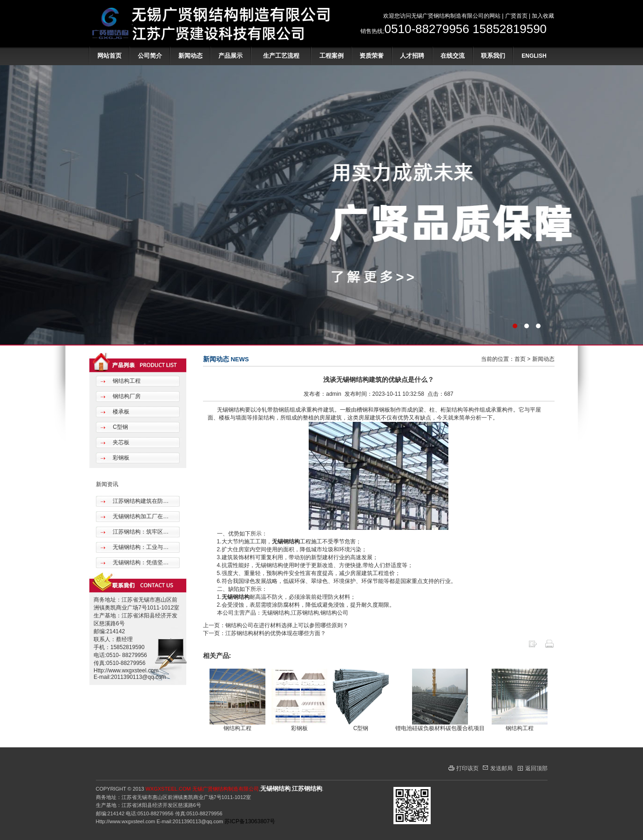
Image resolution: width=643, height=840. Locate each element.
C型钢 (120, 427)
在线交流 (453, 56)
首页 (520, 359)
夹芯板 (120, 442)
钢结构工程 (126, 381)
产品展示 (230, 56)
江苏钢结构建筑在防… (140, 501)
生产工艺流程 (281, 56)
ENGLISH (534, 56)
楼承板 (120, 412)
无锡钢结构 (286, 542)
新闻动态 (190, 56)
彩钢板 (120, 458)
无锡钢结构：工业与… (140, 547)
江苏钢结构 (307, 789)
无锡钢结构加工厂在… (140, 516)
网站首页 (109, 56)
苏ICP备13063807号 (250, 821)
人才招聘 (412, 56)
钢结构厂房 (126, 396)
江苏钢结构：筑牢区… (140, 532)
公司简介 (150, 56)
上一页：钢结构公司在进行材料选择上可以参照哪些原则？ (276, 625)
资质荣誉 (372, 56)
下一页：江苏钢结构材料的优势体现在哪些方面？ (264, 633)
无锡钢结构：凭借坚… (140, 562)
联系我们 (493, 56)
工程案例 (332, 56)
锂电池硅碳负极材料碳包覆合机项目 (440, 728)
